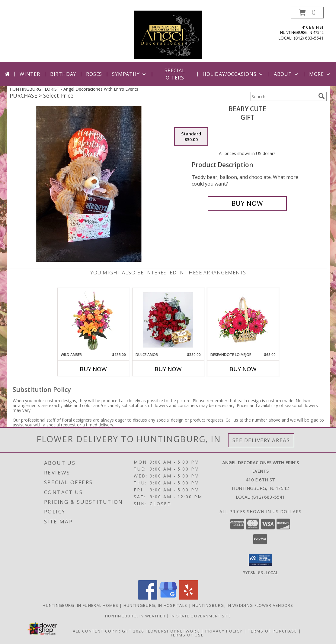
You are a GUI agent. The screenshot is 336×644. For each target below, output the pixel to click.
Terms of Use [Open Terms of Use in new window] (187, 635)
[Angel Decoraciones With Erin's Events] (168, 34)
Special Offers (175, 74)
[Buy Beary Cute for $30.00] (247, 203)
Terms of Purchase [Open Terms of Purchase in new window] (273, 631)
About (286, 74)
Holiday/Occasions (233, 74)
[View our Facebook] (148, 598)
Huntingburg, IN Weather (135, 616)
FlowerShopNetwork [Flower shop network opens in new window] (173, 631)
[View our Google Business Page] (168, 598)
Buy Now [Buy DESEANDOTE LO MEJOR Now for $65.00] (243, 369)
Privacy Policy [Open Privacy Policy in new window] (224, 631)
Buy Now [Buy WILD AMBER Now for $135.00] (93, 369)
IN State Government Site (201, 616)
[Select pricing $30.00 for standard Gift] (191, 137)
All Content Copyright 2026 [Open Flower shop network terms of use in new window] (108, 631)
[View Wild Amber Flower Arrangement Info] (93, 320)
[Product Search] (283, 96)
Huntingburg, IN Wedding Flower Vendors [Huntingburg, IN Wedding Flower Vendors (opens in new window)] (243, 605)
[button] (307, 13)
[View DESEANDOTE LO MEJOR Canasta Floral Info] (243, 320)
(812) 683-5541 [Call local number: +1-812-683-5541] (309, 38)
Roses (94, 74)
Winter (30, 74)
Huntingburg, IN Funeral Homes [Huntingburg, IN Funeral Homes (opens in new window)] (80, 605)
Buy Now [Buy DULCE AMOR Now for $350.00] (168, 369)
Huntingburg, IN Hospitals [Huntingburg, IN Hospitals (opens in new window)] (155, 605)
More (320, 74)
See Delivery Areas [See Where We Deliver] (261, 440)
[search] (322, 96)
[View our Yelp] (189, 598)
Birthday (63, 74)
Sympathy (129, 74)
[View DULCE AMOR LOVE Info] (168, 320)
